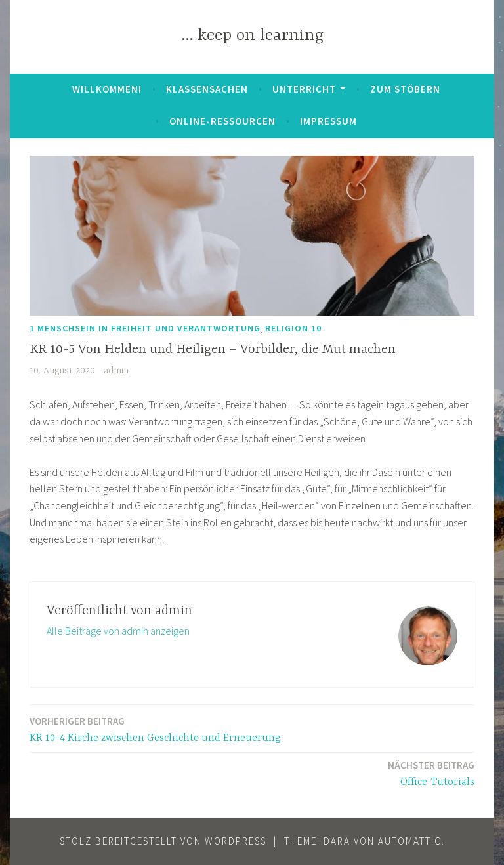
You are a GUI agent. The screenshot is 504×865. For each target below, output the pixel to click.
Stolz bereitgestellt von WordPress (163, 841)
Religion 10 (293, 328)
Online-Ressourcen (222, 121)
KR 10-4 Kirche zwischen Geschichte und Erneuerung (155, 729)
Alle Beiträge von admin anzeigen (118, 631)
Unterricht (304, 89)
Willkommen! (107, 89)
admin (116, 371)
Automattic (410, 841)
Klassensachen (207, 89)
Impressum (328, 121)
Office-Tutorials (431, 773)
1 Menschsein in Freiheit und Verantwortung (145, 328)
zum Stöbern (405, 89)
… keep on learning (252, 36)
